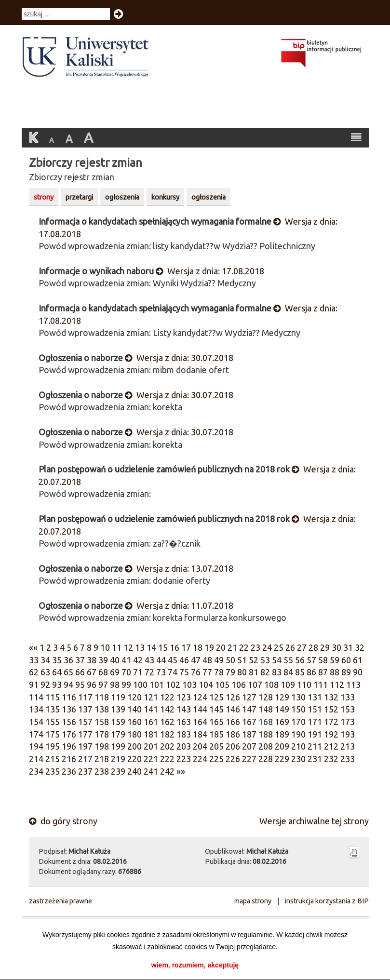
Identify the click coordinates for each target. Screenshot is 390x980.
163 (184, 722)
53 (265, 660)
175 (53, 734)
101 (157, 685)
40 (115, 660)
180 (134, 734)
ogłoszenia (122, 197)
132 (331, 697)
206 (233, 746)
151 (315, 709)
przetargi (79, 197)
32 (360, 647)
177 (85, 734)
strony (44, 197)
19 (209, 647)
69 (115, 672)
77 (207, 672)
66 (80, 672)
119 (118, 697)
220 (134, 759)
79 (230, 672)
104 (206, 685)
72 (149, 672)
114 (36, 697)
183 (184, 734)
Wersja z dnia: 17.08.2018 (210, 271)
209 (282, 746)
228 (266, 759)
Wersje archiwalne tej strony (314, 821)
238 (102, 771)
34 (45, 660)
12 (128, 647)
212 (331, 746)
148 (266, 709)
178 (102, 734)
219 (118, 759)
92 (45, 685)
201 (151, 746)
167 (249, 722)
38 (92, 660)
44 (161, 660)
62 (34, 672)
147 (249, 709)
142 (167, 709)
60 (346, 660)
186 (233, 734)
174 (36, 734)
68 (103, 672)
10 (105, 647)
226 (233, 759)
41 (126, 660)
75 (184, 672)
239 (118, 771)
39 (103, 660)
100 (140, 685)
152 (331, 709)
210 (298, 746)
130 (298, 697)
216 (69, 759)
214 (36, 759)
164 (200, 722)
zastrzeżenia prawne (61, 901)
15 (163, 647)
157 (85, 722)
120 (134, 697)
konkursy (165, 197)
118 (102, 697)
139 (118, 709)
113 (353, 685)
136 (69, 709)
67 (92, 672)
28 (313, 647)
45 (173, 660)
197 (85, 746)
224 (200, 759)
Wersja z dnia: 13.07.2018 (179, 568)
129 (282, 697)
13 (140, 647)
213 (348, 746)
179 (118, 734)
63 (45, 672)
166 (233, 722)
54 (277, 660)
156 (69, 722)
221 (151, 759)
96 (92, 685)
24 (267, 647)
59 (335, 660)
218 (102, 759)
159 (118, 722)
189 (282, 734)
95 (80, 685)
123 (184, 697)
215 (53, 759)
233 (348, 759)
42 (138, 660)
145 (216, 709)
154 (36, 722)
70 (126, 672)
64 (57, 672)
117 (85, 697)
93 (57, 685)
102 (173, 685)
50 (230, 660)
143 (184, 709)
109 (288, 685)
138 (102, 709)
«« (33, 647)
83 (277, 672)
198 (102, 746)
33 (34, 660)
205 (216, 746)
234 (36, 771)
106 (239, 685)
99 (126, 685)
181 (151, 734)
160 (134, 722)
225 (216, 759)
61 (358, 660)
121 (151, 697)
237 (85, 771)
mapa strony (253, 901)
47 (196, 660)
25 (279, 647)
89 (346, 672)
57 (311, 660)
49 (219, 660)
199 (118, 746)
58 (323, 660)
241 (151, 771)
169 (282, 722)
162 (167, 722)
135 (53, 709)
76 (196, 672)
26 (290, 647)
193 (348, 734)
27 (302, 647)
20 (221, 647)
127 (249, 697)
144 (200, 709)
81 (254, 672)
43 (149, 660)
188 (266, 734)
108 (271, 685)
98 (115, 685)
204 (200, 746)
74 (173, 672)
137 (85, 709)
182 (167, 734)
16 (175, 647)
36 (68, 660)
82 (265, 672)
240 (134, 771)
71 (138, 672)
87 (323, 672)
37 (80, 660)
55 (288, 660)
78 (219, 672)
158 (102, 722)
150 (298, 709)
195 (53, 746)
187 (249, 734)
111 (321, 685)
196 (69, 746)
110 (304, 685)
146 (233, 709)
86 (311, 672)
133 (348, 697)
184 (200, 734)
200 (134, 746)
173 (348, 722)
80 (242, 672)
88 (335, 672)
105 (222, 685)
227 (249, 759)
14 (151, 647)
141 (151, 709)
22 (244, 647)
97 (103, 685)
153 (348, 709)
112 (337, 685)
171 (315, 722)
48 (207, 660)
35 (57, 660)
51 (242, 660)
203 (184, 746)
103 (189, 685)
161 (151, 722)
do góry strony (63, 821)
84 (288, 672)
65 (68, 672)
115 (53, 697)
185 (216, 734)
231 (315, 759)
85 (300, 672)
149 (282, 709)
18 (198, 647)
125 (216, 697)
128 (266, 697)
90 (358, 672)
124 (200, 697)
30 (336, 647)
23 (256, 647)
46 (184, 660)
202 (167, 746)
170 (298, 722)
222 (167, 759)
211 (315, 746)
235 (53, 771)
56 (300, 660)
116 (69, 697)
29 (325, 647)
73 (161, 672)
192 (331, 734)
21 (232, 647)
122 (167, 697)
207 (249, 746)
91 (34, 685)
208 (266, 746)
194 (36, 746)
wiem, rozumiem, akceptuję (195, 965)
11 (117, 647)
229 (282, 759)
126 (233, 697)
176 (69, 734)
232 (331, 759)
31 (348, 647)
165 (216, 722)
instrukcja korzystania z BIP (327, 901)
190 (298, 734)
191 (315, 734)
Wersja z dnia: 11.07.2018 (179, 605)
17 (186, 647)
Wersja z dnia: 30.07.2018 (179, 358)
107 (255, 685)
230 (298, 759)
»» (181, 771)
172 (331, 722)
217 (85, 759)
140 (134, 709)
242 (167, 771)
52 (254, 660)
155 (53, 722)
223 (184, 759)
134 (36, 709)
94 (68, 685)
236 (69, 771)
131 (315, 697)
